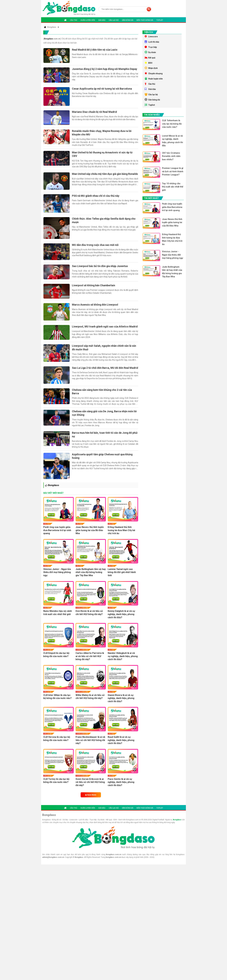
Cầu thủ (74, 20)
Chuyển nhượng (154, 75)
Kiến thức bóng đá (145, 20)
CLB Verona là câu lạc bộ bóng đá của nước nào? (57, 745)
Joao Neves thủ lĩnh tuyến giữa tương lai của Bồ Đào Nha (90, 537)
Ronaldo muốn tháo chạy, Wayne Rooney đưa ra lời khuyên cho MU (102, 134)
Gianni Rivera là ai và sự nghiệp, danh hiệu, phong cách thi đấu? (121, 705)
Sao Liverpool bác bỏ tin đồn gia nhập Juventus (100, 268)
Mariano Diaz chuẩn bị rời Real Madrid (95, 113)
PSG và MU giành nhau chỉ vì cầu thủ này (96, 197)
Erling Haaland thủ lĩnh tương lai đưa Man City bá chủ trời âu (121, 537)
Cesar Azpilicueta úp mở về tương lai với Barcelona (102, 89)
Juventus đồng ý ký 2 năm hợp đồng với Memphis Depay (105, 69)
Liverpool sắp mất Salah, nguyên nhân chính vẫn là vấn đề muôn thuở (105, 353)
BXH (148, 64)
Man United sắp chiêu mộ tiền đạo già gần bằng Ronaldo (101, 177)
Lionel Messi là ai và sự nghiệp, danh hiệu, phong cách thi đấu (173, 144)
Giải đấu (102, 20)
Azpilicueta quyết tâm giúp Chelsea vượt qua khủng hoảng (103, 462)
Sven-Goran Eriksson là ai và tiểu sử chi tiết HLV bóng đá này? (90, 789)
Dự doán (150, 53)
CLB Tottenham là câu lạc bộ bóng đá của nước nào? (172, 127)
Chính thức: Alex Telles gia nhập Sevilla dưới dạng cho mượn (105, 222)
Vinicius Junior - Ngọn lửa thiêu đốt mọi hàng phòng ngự (57, 579)
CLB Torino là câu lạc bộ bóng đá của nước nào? (56, 787)
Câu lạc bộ (114, 20)
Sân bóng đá (128, 20)
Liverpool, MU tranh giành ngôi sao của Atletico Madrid (101, 331)
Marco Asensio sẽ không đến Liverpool (96, 307)
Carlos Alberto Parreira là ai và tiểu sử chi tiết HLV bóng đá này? (90, 663)
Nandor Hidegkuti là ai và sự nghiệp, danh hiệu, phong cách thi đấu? (123, 663)
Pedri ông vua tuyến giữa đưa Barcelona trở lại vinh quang (57, 537)
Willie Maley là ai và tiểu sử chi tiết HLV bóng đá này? (90, 703)
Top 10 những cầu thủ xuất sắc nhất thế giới (173, 191)
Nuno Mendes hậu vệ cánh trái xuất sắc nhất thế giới (58, 619)
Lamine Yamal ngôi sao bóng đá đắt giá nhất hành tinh (122, 579)
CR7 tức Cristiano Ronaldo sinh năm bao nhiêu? (171, 160)
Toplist (160, 20)
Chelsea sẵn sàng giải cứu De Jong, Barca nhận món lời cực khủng (105, 419)
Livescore (151, 37)
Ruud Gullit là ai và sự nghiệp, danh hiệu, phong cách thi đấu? (121, 747)
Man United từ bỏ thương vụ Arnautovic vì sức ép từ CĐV (103, 155)
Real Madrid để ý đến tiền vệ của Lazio (95, 50)
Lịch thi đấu (152, 42)
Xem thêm (91, 801)
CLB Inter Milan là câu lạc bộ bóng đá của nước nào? (57, 703)
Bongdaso (49, 39)
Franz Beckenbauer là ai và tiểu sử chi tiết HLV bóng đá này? (90, 747)
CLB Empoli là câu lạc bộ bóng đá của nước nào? (56, 661)
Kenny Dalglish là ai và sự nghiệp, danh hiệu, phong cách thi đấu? (121, 621)
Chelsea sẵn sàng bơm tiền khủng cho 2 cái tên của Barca (103, 398)
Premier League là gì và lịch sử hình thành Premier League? (173, 175)
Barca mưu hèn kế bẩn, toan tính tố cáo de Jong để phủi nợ (103, 441)
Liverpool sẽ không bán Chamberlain (94, 288)
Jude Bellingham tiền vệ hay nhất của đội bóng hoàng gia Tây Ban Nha (91, 579)
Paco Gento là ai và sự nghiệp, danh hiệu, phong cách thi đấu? (121, 789)
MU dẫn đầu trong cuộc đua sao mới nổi (96, 247)
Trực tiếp (151, 48)
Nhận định (151, 70)
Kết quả (150, 59)
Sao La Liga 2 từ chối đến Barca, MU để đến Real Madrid (101, 375)
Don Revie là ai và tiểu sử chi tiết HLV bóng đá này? (89, 619)
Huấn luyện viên (88, 20)
